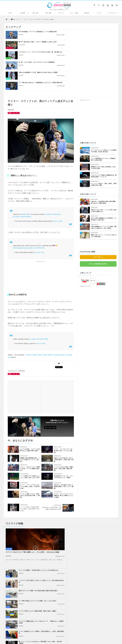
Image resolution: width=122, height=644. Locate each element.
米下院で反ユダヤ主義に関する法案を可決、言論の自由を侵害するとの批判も (103, 548)
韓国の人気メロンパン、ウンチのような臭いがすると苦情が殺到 (104, 195)
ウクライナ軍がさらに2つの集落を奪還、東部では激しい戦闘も (65, 509)
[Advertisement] (41, 236)
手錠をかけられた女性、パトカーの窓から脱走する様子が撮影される (104, 170)
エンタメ (99, 13)
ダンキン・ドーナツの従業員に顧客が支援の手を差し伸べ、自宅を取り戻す (27, 607)
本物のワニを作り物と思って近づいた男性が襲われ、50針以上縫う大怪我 (64, 419)
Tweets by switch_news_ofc (61, 588)
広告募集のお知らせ (94, 637)
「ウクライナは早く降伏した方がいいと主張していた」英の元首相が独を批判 (103, 489)
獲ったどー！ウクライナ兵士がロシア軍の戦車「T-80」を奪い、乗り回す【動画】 (103, 520)
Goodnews (87, 13)
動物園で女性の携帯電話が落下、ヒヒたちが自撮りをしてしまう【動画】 (30, 419)
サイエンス (61, 13)
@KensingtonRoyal (19, 207)
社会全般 (23, 13)
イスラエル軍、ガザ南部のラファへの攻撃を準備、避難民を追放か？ (66, 538)
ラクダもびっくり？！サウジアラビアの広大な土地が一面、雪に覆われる (103, 33)
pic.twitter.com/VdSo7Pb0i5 (39, 298)
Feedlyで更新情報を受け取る (98, 223)
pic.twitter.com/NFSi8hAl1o (22, 176)
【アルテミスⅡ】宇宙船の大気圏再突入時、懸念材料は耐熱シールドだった (104, 135)
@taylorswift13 (25, 173)
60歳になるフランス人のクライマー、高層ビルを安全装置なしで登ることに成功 (27, 590)
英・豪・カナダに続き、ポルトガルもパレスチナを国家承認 (29, 43)
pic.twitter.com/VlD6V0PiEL (36, 207)
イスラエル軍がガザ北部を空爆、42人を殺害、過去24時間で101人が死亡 (30, 468)
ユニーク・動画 (74, 13)
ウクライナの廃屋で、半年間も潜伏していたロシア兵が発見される (66, 488)
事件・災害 (45, 48)
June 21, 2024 (41, 303)
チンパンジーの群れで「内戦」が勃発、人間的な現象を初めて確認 (104, 144)
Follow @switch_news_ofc (64, 388)
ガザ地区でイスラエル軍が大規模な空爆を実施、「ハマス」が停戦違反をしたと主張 (66, 568)
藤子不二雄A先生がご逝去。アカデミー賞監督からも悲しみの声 (65, 33)
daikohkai (21, 36)
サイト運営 (40, 637)
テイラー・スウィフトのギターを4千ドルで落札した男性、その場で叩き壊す (30, 446)
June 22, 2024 (58, 180)
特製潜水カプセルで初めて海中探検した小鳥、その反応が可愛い (104, 127)
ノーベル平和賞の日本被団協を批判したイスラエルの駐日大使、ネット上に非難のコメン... (103, 558)
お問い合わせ (66, 637)
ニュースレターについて (79, 637)
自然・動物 (48, 13)
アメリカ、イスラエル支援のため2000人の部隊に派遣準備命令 (103, 537)
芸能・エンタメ (46, 38)
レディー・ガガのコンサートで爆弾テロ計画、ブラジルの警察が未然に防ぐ (30, 428)
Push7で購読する (98, 216)
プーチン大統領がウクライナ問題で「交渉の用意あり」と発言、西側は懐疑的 (66, 520)
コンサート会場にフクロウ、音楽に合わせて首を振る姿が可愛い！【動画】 (30, 455)
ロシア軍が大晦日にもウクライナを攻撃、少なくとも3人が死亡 (103, 498)
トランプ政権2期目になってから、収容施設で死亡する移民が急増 (103, 119)
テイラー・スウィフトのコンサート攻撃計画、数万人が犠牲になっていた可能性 (64, 455)
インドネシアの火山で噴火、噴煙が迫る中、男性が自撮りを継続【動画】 (64, 428)
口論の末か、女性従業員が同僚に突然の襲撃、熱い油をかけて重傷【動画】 (104, 162)
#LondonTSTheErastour (53, 173)
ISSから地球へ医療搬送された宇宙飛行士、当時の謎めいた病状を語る (103, 178)
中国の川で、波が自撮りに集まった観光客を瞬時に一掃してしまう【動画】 (64, 446)
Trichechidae (59, 36)
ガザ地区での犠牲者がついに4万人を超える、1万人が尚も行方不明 (103, 568)
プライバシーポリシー (53, 637)
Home (10, 13)
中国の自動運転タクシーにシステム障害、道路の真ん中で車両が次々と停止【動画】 (104, 187)
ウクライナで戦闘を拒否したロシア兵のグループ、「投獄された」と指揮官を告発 (103, 510)
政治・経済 (35, 13)
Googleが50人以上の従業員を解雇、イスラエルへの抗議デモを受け (66, 548)
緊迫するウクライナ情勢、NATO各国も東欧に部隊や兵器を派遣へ (66, 498)
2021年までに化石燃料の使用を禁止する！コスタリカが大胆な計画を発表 (27, 599)
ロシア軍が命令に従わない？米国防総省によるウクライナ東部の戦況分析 (103, 44)
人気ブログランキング (85, 245)
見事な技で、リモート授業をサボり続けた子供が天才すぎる (27, 624)
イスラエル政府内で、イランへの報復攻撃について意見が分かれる (66, 557)
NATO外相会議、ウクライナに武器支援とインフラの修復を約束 (28, 33)
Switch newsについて (28, 637)
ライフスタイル (112, 13)
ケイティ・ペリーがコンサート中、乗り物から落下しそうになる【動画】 (64, 410)
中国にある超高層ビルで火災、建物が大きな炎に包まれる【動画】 (66, 43)
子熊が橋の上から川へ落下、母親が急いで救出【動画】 (27, 616)
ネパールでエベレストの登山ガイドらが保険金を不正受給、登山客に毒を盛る (104, 110)
